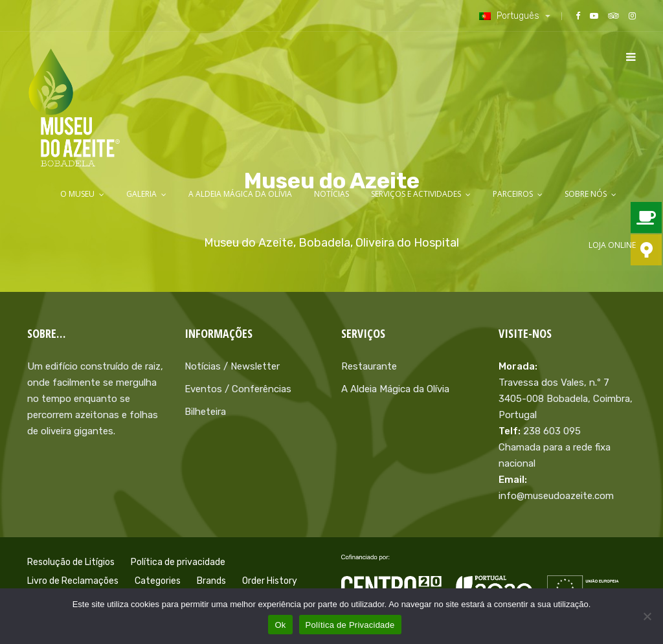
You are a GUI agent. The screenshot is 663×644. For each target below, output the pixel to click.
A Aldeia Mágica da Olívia (240, 194)
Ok (280, 625)
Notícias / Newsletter (232, 366)
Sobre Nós (586, 194)
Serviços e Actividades (416, 194)
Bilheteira (205, 412)
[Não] (647, 616)
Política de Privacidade (350, 625)
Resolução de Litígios (71, 562)
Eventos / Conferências (238, 389)
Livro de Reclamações (73, 581)
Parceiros (513, 194)
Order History (270, 581)
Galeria (141, 194)
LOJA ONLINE (612, 245)
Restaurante (369, 366)
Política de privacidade (178, 562)
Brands (211, 581)
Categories (158, 581)
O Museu (77, 194)
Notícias (331, 194)
